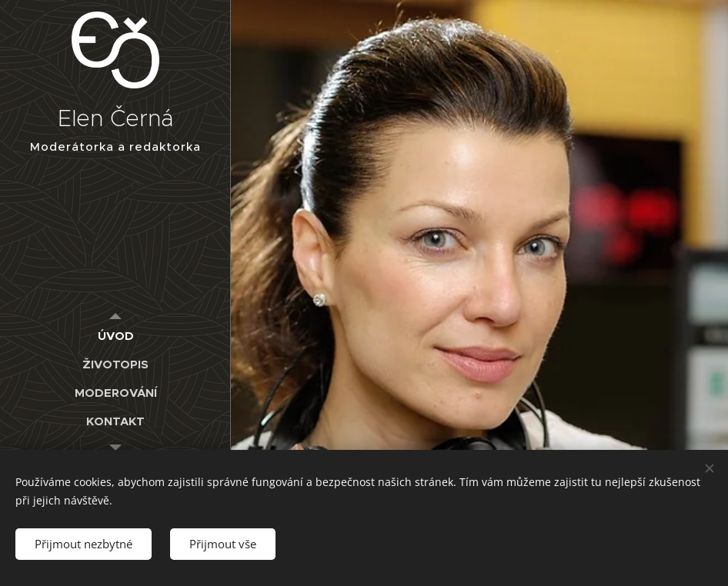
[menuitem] (115, 336)
